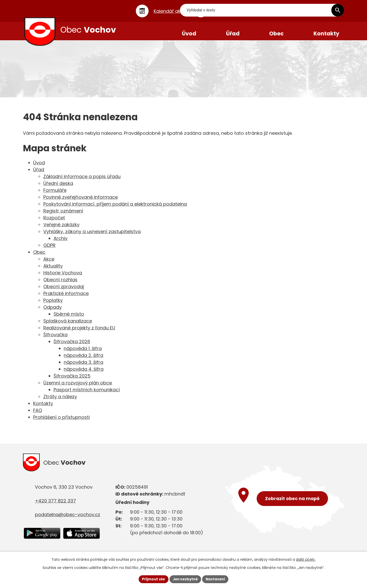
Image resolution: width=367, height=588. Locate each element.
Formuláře (55, 195)
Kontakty (43, 408)
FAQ (38, 415)
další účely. (306, 559)
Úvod (39, 167)
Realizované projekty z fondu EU (79, 332)
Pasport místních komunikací (87, 394)
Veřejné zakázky (61, 229)
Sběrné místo (69, 318)
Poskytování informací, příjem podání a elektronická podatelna (115, 208)
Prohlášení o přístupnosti (61, 422)
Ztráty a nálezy (60, 401)
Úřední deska (58, 188)
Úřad (39, 174)
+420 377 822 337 (55, 507)
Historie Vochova (63, 277)
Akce (49, 263)
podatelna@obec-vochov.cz (68, 520)
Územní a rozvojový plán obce (78, 387)
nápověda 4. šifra (84, 373)
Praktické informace (66, 298)
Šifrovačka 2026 (72, 346)
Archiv (61, 243)
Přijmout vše (152, 579)
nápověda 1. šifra (83, 353)
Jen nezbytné (185, 579)
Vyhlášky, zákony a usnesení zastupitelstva (92, 236)
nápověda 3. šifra (83, 366)
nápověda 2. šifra (83, 360)
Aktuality (53, 270)
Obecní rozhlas (60, 284)
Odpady (53, 311)
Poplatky (53, 305)
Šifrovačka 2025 (72, 380)
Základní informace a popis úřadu (82, 181)
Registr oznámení (63, 215)
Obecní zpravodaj (64, 291)
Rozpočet (54, 222)
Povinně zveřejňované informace (81, 201)
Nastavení (217, 579)
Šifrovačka (55, 339)
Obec (39, 256)
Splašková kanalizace (68, 325)
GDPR (49, 250)
